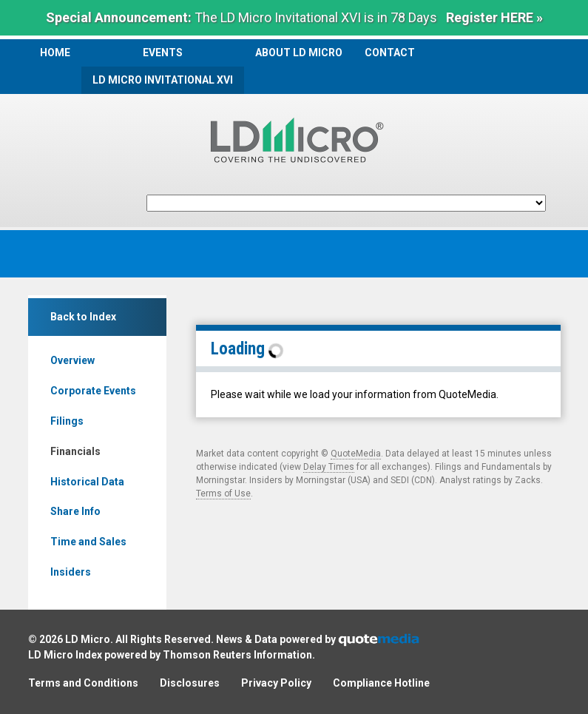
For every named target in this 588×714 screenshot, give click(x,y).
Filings (67, 421)
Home (55, 53)
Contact (390, 53)
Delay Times (329, 467)
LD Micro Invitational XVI (163, 80)
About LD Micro (299, 53)
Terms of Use (223, 494)
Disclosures (190, 683)
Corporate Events (93, 391)
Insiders (71, 572)
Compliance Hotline (381, 683)
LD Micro (88, 639)
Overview (72, 360)
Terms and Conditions (83, 683)
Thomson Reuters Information (237, 655)
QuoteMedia (356, 454)
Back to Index (83, 317)
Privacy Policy (276, 683)
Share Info (75, 511)
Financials (75, 451)
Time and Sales (88, 542)
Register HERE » (494, 17)
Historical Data (87, 482)
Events (163, 53)
